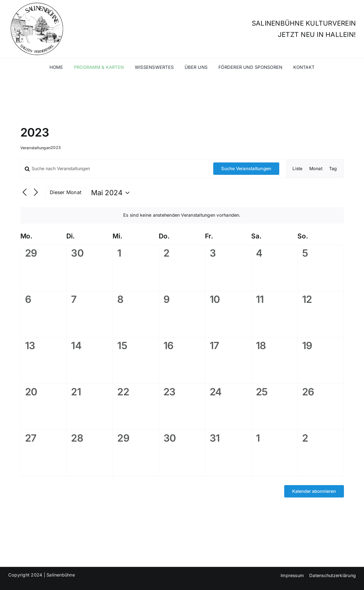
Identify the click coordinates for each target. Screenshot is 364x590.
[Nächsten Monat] (36, 193)
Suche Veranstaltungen (246, 168)
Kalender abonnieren (314, 491)
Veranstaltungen (36, 148)
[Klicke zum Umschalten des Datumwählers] (112, 193)
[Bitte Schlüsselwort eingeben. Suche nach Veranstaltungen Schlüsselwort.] (114, 168)
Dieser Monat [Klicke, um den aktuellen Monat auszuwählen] (66, 192)
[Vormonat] (25, 193)
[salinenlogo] (36, 5)
